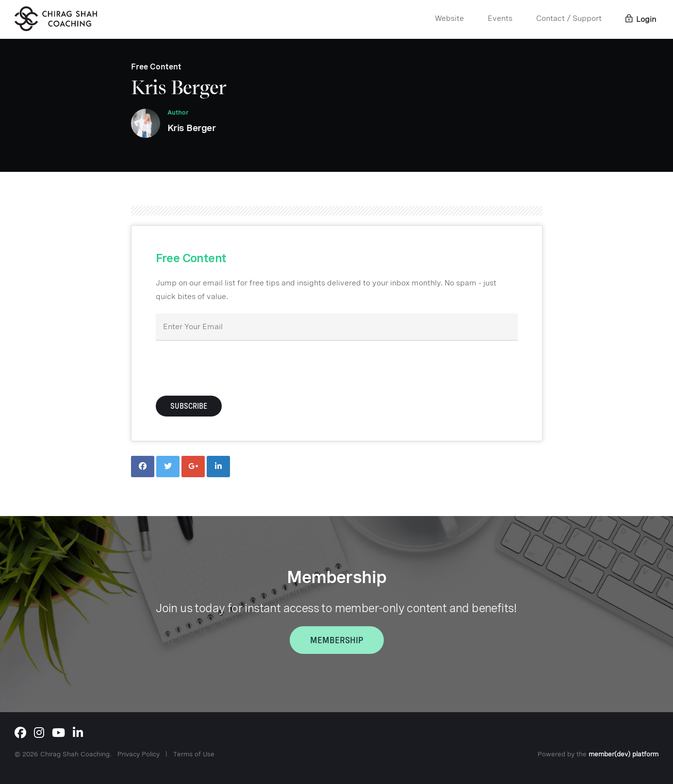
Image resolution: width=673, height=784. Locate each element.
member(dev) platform (624, 754)
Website (449, 18)
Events (500, 18)
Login (641, 19)
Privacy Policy (139, 754)
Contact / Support (569, 18)
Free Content (156, 67)
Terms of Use (194, 754)
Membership (337, 640)
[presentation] (230, 367)
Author (178, 112)
